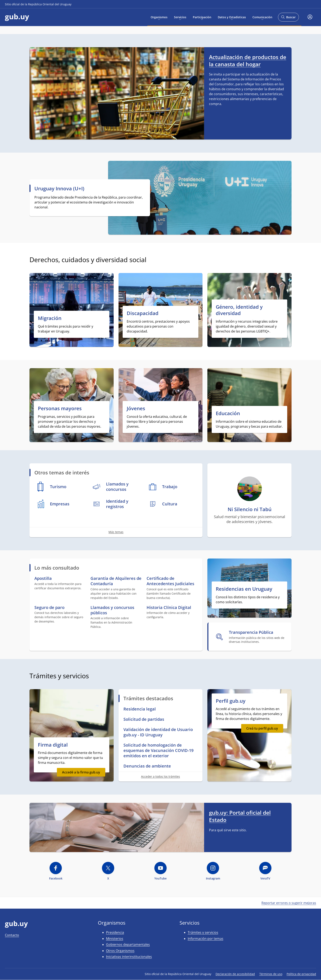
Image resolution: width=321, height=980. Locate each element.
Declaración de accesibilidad (235, 974)
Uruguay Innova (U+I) (59, 188)
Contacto (12, 935)
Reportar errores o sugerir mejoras (289, 903)
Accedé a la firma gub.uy (81, 772)
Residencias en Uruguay (244, 589)
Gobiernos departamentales (128, 945)
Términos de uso (271, 974)
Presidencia (115, 932)
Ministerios (115, 939)
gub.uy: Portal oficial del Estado (240, 816)
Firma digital (53, 745)
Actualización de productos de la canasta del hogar (248, 61)
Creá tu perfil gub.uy (262, 728)
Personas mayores (60, 408)
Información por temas (206, 939)
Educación (228, 413)
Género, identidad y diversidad (239, 310)
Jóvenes (136, 408)
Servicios (180, 17)
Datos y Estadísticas (232, 17)
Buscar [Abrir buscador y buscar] (288, 18)
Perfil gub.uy (231, 701)
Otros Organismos (120, 951)
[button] (310, 17)
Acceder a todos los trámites (160, 776)
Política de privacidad (301, 974)
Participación (202, 17)
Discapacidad (143, 313)
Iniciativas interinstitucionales (129, 957)
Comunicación (262, 17)
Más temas (116, 532)
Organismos (159, 17)
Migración (50, 318)
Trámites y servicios (203, 932)
